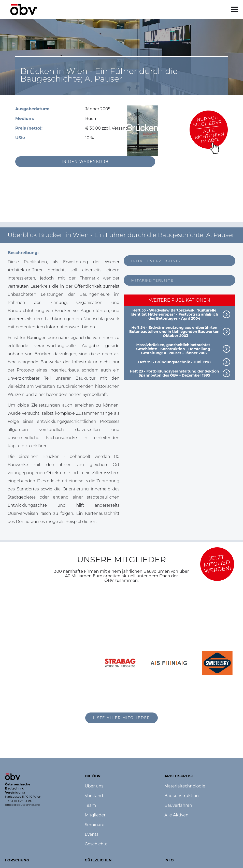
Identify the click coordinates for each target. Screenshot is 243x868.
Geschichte (96, 844)
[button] (235, 10)
